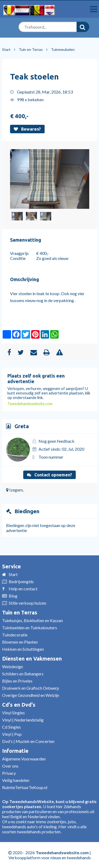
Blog (13, 596)
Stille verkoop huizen (27, 603)
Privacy (9, 773)
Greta (22, 426)
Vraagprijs (19, 253)
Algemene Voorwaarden (24, 759)
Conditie (18, 258)
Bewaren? (27, 129)
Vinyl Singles (13, 713)
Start (6, 49)
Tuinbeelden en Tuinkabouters (30, 628)
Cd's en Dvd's (19, 705)
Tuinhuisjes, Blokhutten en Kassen (32, 620)
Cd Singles (11, 727)
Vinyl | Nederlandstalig (23, 720)
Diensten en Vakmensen (32, 659)
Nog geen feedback (56, 441)
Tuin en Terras (31, 49)
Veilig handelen (16, 780)
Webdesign (13, 666)
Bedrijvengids (21, 581)
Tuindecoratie (15, 635)
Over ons (10, 766)
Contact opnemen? (49, 475)
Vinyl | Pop (12, 734)
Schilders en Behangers (23, 674)
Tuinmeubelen (63, 49)
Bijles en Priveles (17, 681)
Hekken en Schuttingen (23, 649)
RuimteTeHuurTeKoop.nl (25, 787)
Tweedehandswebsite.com (30, 404)
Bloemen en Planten (20, 642)
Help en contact (23, 589)
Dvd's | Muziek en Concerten (28, 741)
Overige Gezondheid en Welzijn (31, 695)
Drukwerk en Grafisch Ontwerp (31, 688)
